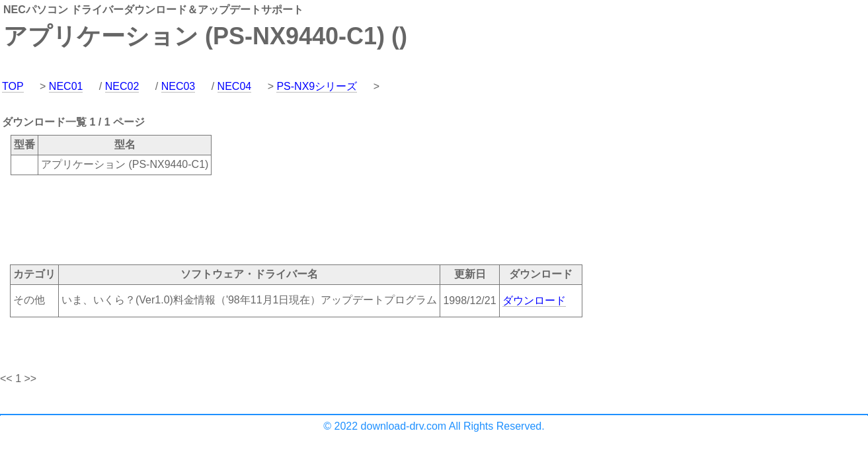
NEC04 (235, 86)
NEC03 (178, 86)
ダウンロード (534, 300)
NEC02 (122, 86)
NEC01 (66, 86)
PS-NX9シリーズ (317, 86)
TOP (13, 86)
